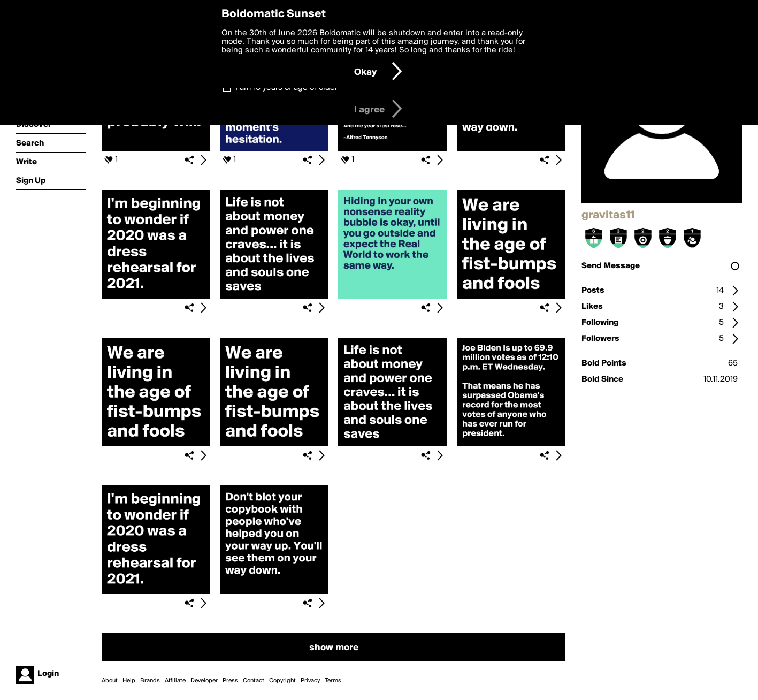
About (110, 681)
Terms (333, 681)
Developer (204, 681)
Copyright (282, 681)
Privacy (310, 681)
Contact (254, 681)
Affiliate (175, 681)
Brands (150, 681)
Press (230, 681)
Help (129, 681)
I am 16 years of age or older (286, 88)
